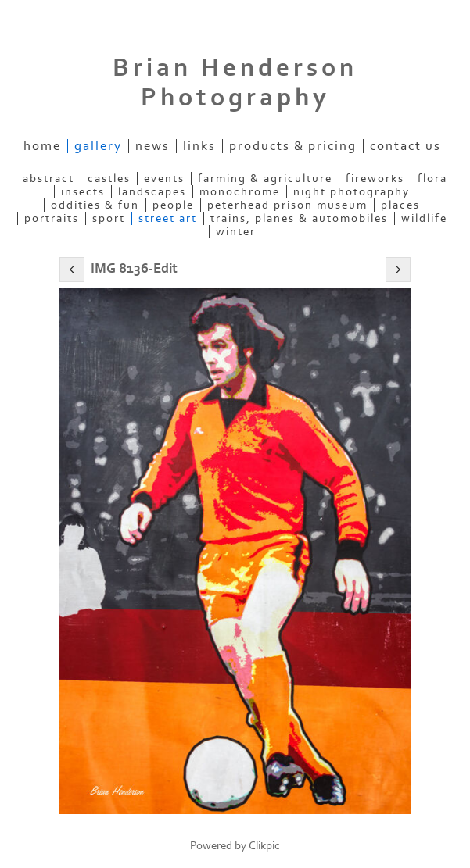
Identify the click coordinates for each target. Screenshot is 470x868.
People (173, 205)
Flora (432, 179)
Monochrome (240, 192)
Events (164, 179)
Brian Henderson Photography (235, 83)
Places (400, 205)
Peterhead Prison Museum (287, 205)
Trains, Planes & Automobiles (299, 218)
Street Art (168, 218)
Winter (236, 232)
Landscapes (152, 192)
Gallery (98, 146)
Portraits (52, 218)
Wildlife (424, 218)
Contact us (405, 146)
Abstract (48, 179)
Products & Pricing (293, 146)
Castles (109, 179)
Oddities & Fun (95, 205)
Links (199, 146)
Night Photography (352, 192)
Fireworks (375, 179)
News (152, 146)
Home (42, 146)
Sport (109, 218)
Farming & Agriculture (265, 179)
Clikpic (264, 846)
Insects (83, 192)
